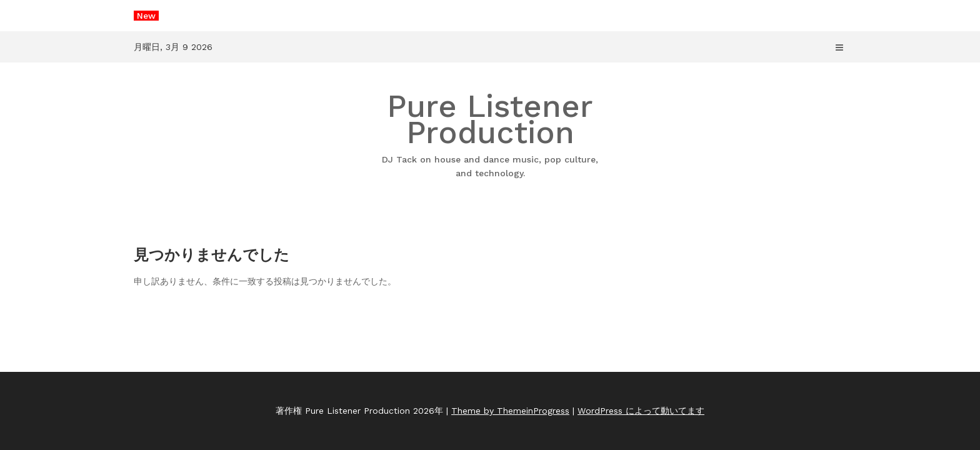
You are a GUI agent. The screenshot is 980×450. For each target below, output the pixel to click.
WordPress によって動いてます (641, 411)
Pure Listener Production (490, 134)
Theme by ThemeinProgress (510, 411)
